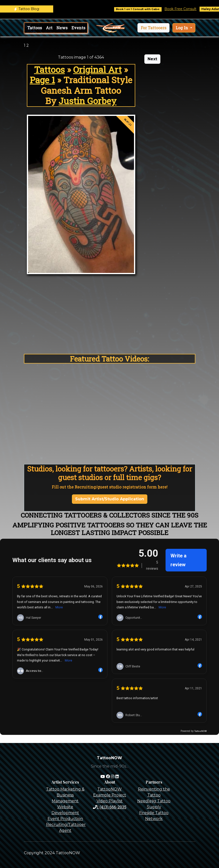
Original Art (97, 70)
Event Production (65, 819)
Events (78, 28)
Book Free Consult (184, 9)
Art (49, 28)
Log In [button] (182, 28)
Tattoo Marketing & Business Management (65, 795)
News (62, 28)
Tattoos (35, 28)
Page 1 (42, 80)
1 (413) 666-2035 (110, 807)
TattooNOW (109, 789)
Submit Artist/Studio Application (110, 499)
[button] (153, 28)
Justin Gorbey (88, 101)
